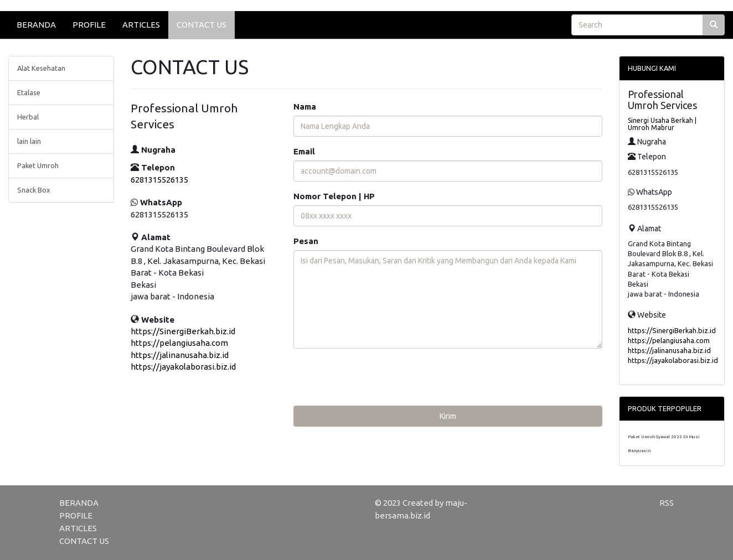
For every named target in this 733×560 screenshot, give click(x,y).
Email (304, 151)
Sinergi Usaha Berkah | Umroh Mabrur (662, 124)
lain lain (29, 141)
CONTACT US (202, 25)
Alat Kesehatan (41, 68)
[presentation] (378, 378)
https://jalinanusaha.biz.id (180, 355)
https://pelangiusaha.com (179, 343)
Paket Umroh (38, 165)
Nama (305, 107)
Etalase (29, 92)
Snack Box (34, 190)
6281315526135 (159, 180)
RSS (667, 503)
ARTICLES (141, 25)
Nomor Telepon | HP (334, 196)
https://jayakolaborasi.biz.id (183, 367)
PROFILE (89, 25)
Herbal (28, 117)
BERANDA (36, 25)
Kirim (448, 416)
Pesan (306, 241)
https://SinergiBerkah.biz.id (183, 331)
